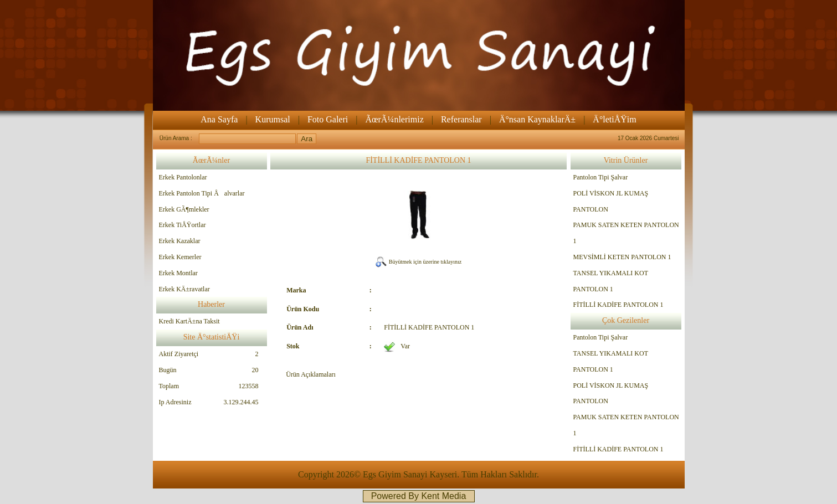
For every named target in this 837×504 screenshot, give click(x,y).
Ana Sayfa (219, 119)
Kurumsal (273, 119)
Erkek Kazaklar (180, 241)
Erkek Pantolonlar (183, 177)
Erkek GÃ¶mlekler (184, 209)
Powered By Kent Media (419, 496)
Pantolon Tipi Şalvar (601, 177)
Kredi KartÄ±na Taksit (189, 321)
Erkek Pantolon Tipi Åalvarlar (202, 193)
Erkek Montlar (178, 273)
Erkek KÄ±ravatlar (184, 289)
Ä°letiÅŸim (614, 119)
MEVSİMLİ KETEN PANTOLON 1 (622, 257)
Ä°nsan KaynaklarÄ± (537, 119)
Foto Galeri (328, 119)
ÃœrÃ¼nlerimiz (394, 119)
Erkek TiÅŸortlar (183, 225)
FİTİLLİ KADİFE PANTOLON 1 (618, 305)
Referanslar (461, 119)
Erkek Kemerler (180, 257)
